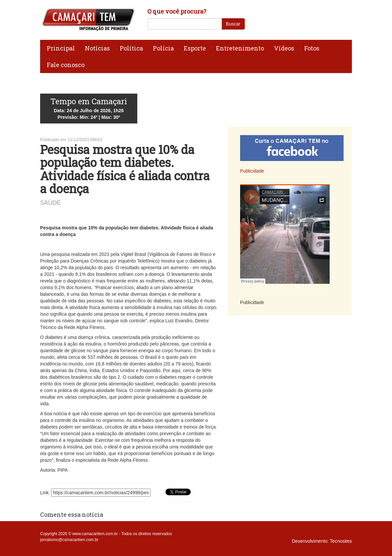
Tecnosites (341, 541)
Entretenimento (240, 48)
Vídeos (284, 48)
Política (131, 48)
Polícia (163, 48)
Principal (61, 48)
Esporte (195, 48)
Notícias (97, 48)
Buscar (233, 24)
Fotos (312, 48)
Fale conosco (66, 65)
